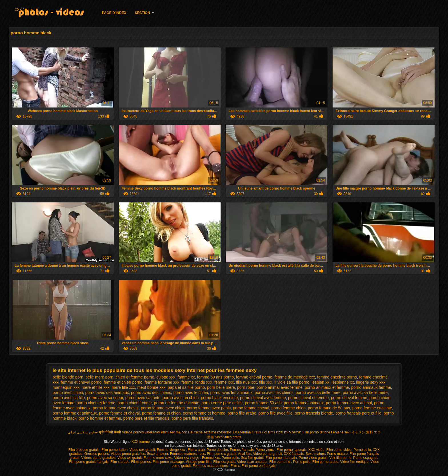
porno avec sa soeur (105, 398)
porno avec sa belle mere (318, 393)
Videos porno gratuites (128, 454)
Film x (235, 466)
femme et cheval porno (81, 382)
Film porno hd (280, 462)
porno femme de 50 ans (329, 408)
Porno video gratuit (313, 458)
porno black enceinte (219, 398)
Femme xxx (211, 458)
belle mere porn (99, 377)
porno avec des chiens (151, 393)
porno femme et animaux (75, 413)
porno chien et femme (96, 403)
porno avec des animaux (107, 393)
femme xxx (224, 382)
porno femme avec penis (209, 408)
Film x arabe (120, 462)
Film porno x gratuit (222, 454)
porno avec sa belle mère (365, 393)
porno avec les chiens (274, 393)
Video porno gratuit (268, 454)
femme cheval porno (254, 377)
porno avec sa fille (69, 398)
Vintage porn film (199, 462)
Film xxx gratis (224, 462)
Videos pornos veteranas (141, 432)
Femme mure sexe (158, 458)
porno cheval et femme (308, 398)
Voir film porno (340, 458)
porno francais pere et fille (358, 413)
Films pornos (141, 462)
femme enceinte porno (337, 377)
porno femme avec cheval (116, 408)
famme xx (186, 377)
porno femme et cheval (119, 413)
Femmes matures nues (188, 454)
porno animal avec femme (280, 387)
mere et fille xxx (96, 387)
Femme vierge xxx (171, 450)
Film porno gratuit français (89, 462)
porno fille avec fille (276, 413)
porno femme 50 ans (263, 403)
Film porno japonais (292, 450)
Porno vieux (265, 450)
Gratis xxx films (263, 432)
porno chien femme (135, 403)
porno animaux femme (371, 387)
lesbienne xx (343, 382)
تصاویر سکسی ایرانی (83, 432)
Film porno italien (114, 450)
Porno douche (217, 450)
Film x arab (196, 450)
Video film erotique (354, 462)
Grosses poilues (97, 454)
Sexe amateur (157, 454)
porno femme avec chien (163, 408)
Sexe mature (315, 454)
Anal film (245, 454)
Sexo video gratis (228, 437)
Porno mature (337, 454)
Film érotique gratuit (84, 450)
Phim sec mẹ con (174, 432)
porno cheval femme (349, 398)
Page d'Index (114, 13)
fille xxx (266, 382)
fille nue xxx (246, 382)
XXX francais (294, 454)
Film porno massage (168, 462)
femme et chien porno (123, 382)
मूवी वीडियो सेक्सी (110, 432)
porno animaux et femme (327, 387)
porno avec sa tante (143, 398)
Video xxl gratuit (130, 458)
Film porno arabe (325, 462)
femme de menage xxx (295, 377)
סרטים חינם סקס (289, 432)
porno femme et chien (161, 413)
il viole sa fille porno (292, 382)
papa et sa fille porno (186, 387)
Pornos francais (242, 450)
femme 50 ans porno (215, 377)
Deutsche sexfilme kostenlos (210, 432)
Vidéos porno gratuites (98, 458)
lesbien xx (321, 382)
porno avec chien (68, 393)
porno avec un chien (181, 398)
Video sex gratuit (142, 450)
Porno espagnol (365, 458)
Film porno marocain (281, 458)
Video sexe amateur (252, 462)
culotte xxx (166, 377)
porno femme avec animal (349, 403)
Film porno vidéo (339, 450)
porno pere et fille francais (146, 418)
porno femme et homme (204, 413)
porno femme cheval (251, 408)
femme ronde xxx (197, 382)
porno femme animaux (304, 403)
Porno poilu (362, 450)
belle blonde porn (68, 377)
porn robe (246, 387)
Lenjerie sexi (341, 432)
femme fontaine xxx (162, 382)
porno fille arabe (242, 413)
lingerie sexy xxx (371, 382)
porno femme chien (289, 408)
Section (142, 13)
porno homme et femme (100, 418)
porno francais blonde (314, 413)
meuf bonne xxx (151, 387)
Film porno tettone (316, 432)
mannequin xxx (66, 387)
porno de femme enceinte (177, 403)
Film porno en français (259, 466)
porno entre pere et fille (222, 403)
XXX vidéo (316, 450)
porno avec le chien (191, 393)
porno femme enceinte (372, 408)
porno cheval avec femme (263, 398)
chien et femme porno (135, 377)
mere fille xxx (123, 387)
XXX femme (24, 10)
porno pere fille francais (192, 418)
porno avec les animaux (231, 393)
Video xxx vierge (187, 458)
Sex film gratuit (252, 458)
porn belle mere (221, 387)
